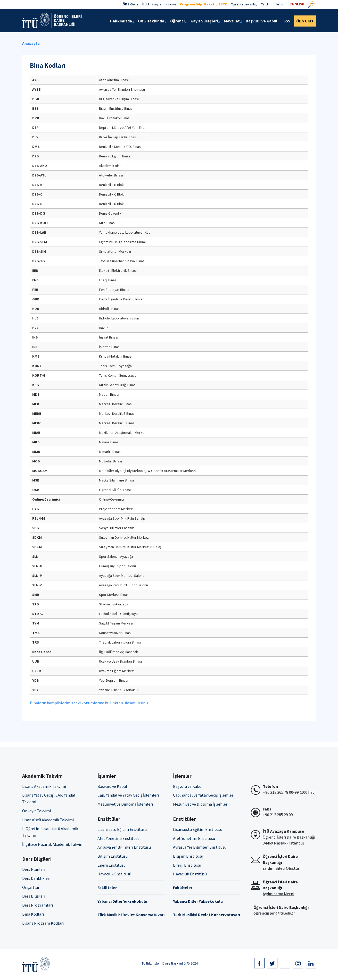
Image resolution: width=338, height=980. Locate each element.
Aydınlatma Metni (278, 894)
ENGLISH (297, 4)
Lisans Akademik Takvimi (44, 786)
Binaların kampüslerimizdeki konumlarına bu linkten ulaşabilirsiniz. (90, 703)
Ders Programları (38, 905)
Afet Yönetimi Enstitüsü (118, 838)
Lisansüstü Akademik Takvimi (48, 820)
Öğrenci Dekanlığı (244, 4)
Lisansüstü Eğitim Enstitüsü (122, 829)
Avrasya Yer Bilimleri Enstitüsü (124, 847)
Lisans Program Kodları (43, 923)
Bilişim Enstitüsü (113, 856)
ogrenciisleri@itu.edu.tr (274, 913)
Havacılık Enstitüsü (114, 874)
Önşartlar (31, 887)
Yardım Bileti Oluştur (281, 868)
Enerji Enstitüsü (112, 865)
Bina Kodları (33, 914)
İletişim (281, 4)
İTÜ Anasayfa (152, 4)
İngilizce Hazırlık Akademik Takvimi (53, 844)
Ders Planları (34, 869)
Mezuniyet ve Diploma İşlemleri (125, 804)
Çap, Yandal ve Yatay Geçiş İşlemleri (128, 795)
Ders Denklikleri (36, 878)
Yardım (266, 4)
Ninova (171, 4)
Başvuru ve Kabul (112, 786)
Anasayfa (31, 43)
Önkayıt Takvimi (36, 811)
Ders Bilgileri (34, 896)
